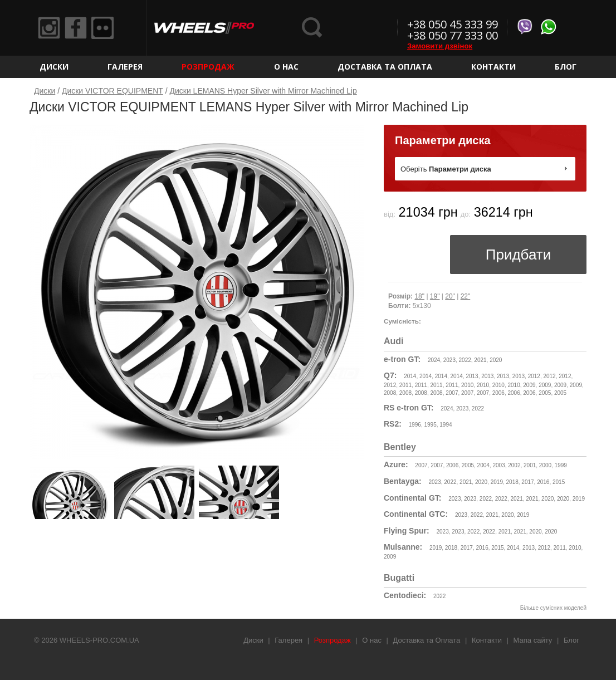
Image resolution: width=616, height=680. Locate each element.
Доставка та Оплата (385, 67)
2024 (434, 360)
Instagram (49, 28)
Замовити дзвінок (440, 46)
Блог (566, 67)
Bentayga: (403, 481)
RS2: (393, 424)
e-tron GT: (402, 359)
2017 (527, 482)
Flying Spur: (407, 531)
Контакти (493, 67)
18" (419, 296)
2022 (465, 360)
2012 (534, 376)
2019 (497, 482)
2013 (472, 376)
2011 (405, 385)
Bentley (400, 447)
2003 (498, 465)
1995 (431, 425)
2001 (530, 465)
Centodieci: (405, 595)
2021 (480, 360)
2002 (514, 465)
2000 (545, 465)
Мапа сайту (533, 640)
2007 (452, 393)
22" (466, 296)
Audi (394, 341)
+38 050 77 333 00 (453, 35)
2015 (559, 482)
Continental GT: (412, 498)
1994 (446, 425)
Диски (54, 67)
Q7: (390, 375)
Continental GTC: (416, 514)
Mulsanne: (403, 547)
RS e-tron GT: (409, 408)
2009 (529, 385)
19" (435, 296)
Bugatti (399, 578)
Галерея (125, 67)
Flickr (102, 28)
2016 (543, 482)
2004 (483, 465)
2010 (467, 385)
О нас (286, 67)
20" (450, 296)
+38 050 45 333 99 (453, 24)
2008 (390, 393)
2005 (545, 393)
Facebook (76, 28)
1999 (561, 465)
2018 (512, 482)
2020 (496, 360)
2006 (498, 393)
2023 (449, 360)
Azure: (396, 464)
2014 (410, 376)
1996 (415, 425)
